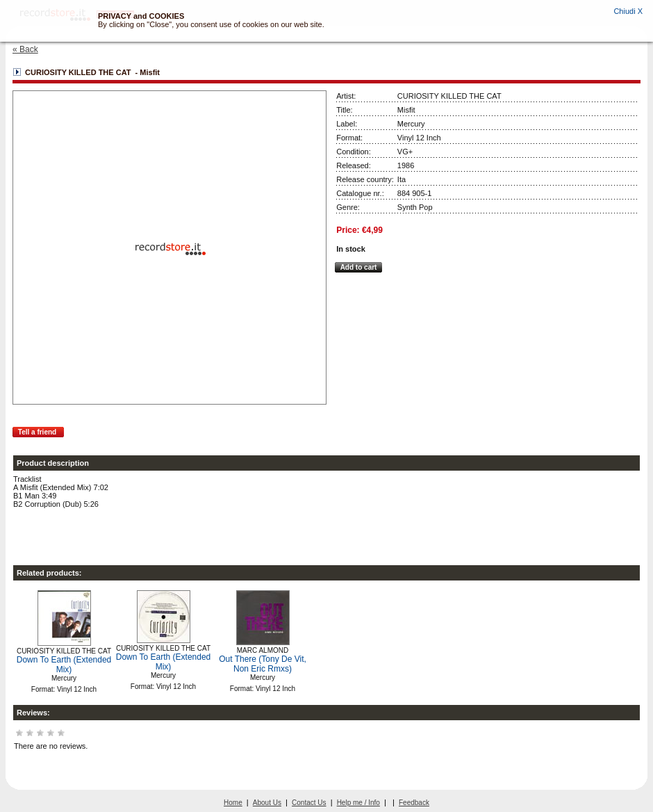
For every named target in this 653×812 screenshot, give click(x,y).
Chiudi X (628, 11)
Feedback (414, 803)
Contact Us (309, 803)
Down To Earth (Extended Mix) (64, 665)
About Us (267, 803)
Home (233, 803)
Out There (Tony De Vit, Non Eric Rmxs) (263, 664)
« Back (25, 49)
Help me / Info (358, 803)
